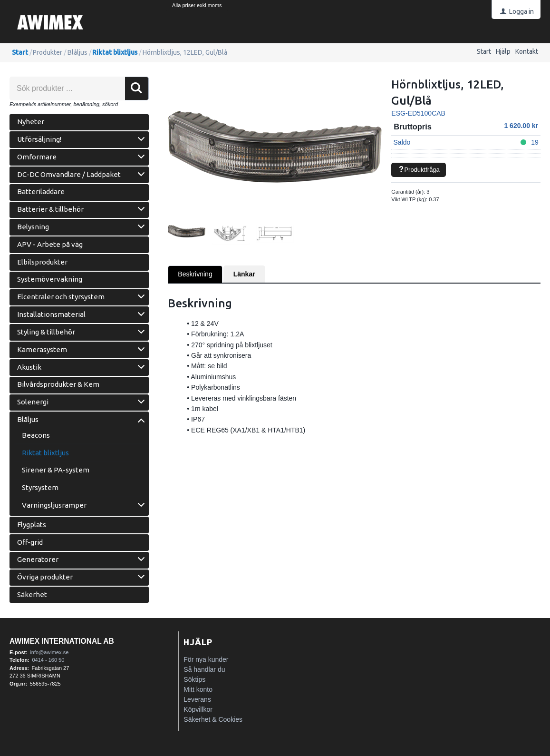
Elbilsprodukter (42, 262)
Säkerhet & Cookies (213, 719)
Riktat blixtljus (115, 52)
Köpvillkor (198, 709)
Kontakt (527, 51)
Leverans (197, 699)
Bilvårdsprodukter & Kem (58, 384)
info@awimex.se (49, 652)
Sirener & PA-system (56, 470)
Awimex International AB (62, 641)
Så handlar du (204, 669)
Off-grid (30, 542)
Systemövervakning (50, 279)
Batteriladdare (41, 191)
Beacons (36, 435)
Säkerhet (32, 594)
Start (484, 51)
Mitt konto (198, 689)
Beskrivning (195, 274)
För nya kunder (206, 659)
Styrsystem (40, 487)
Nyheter (31, 122)
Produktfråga (419, 170)
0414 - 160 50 (48, 660)
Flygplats (32, 525)
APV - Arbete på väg (50, 244)
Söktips (194, 679)
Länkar (244, 274)
